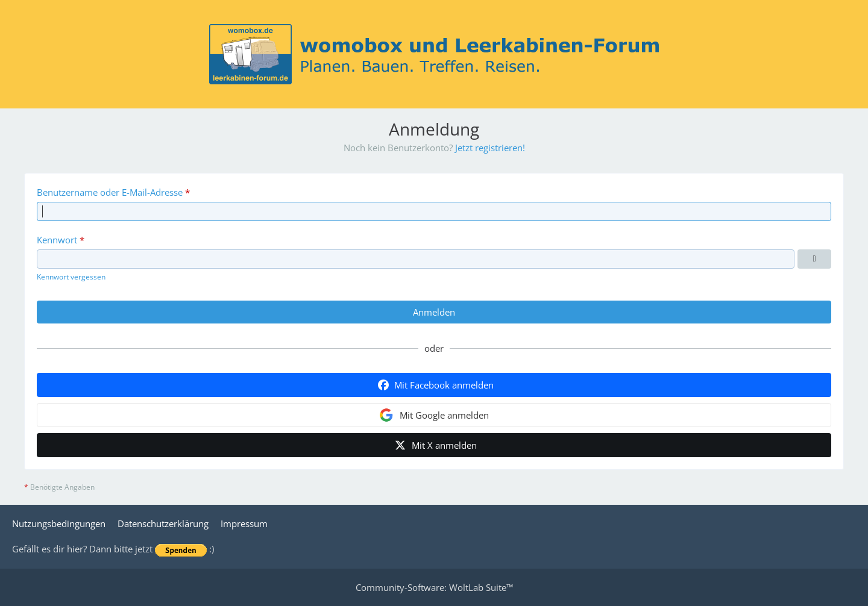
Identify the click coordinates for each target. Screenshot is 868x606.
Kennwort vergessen (71, 277)
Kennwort (57, 240)
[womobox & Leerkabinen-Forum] (434, 54)
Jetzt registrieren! (490, 148)
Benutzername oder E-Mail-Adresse (110, 192)
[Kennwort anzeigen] (814, 259)
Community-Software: (434, 587)
